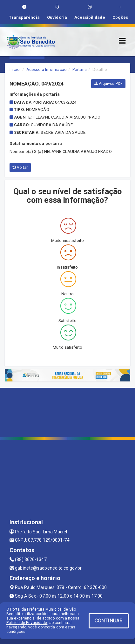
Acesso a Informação (47, 69)
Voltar (20, 168)
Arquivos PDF (108, 84)
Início (15, 69)
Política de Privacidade (27, 623)
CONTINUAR (109, 621)
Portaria (80, 69)
